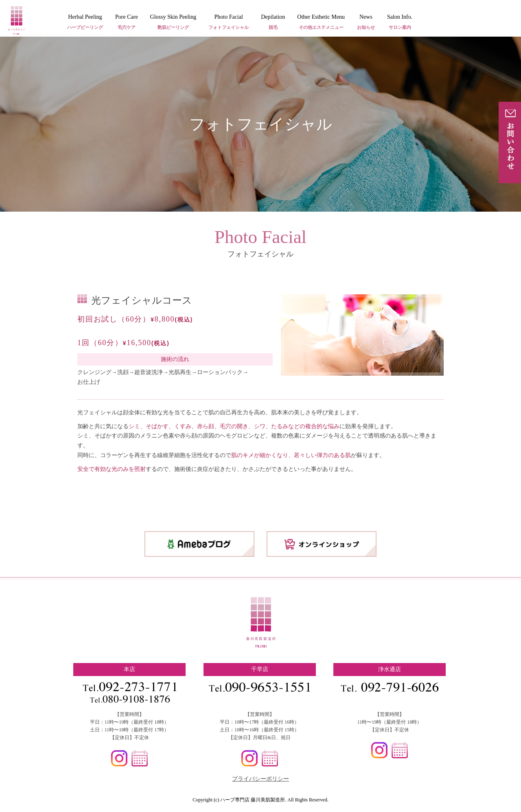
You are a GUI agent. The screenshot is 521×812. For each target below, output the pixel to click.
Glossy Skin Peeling (173, 23)
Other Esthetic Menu (321, 23)
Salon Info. (400, 23)
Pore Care (127, 23)
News (366, 23)
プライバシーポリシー (260, 779)
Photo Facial (229, 23)
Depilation (273, 23)
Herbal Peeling (85, 23)
